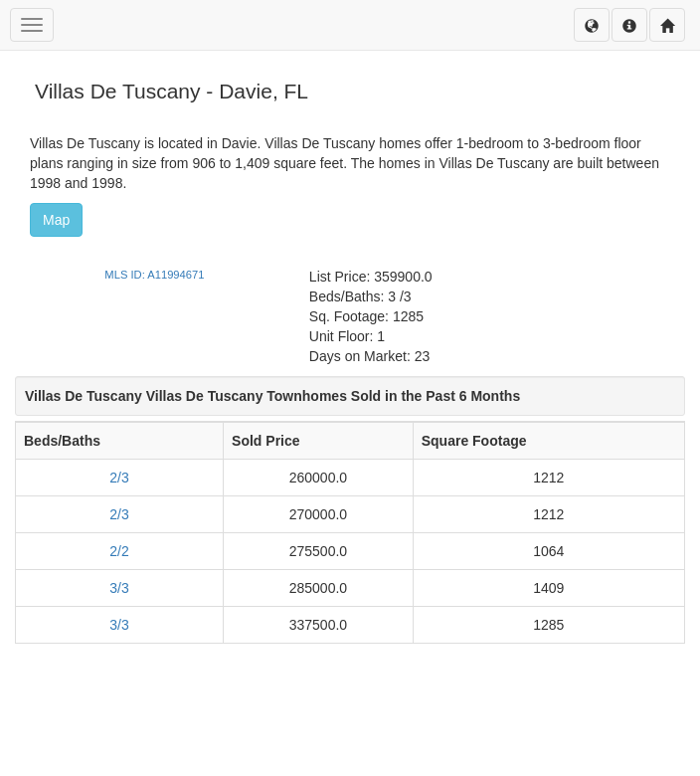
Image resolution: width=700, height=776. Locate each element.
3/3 (119, 588)
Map (56, 220)
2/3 (119, 478)
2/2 (119, 551)
